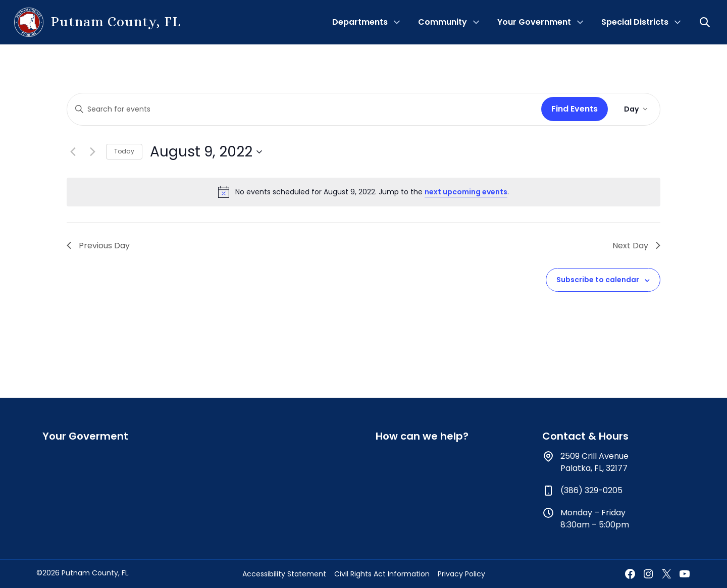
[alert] (363, 192)
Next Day (636, 246)
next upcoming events (466, 192)
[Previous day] (73, 152)
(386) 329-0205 (591, 490)
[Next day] (92, 152)
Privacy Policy (461, 574)
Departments (360, 22)
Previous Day (98, 246)
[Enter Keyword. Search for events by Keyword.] (302, 109)
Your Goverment (85, 436)
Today (124, 151)
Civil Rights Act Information (382, 574)
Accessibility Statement (284, 574)
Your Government (534, 22)
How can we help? (422, 436)
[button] (706, 22)
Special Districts (635, 22)
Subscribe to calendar (598, 280)
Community (443, 22)
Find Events (575, 109)
